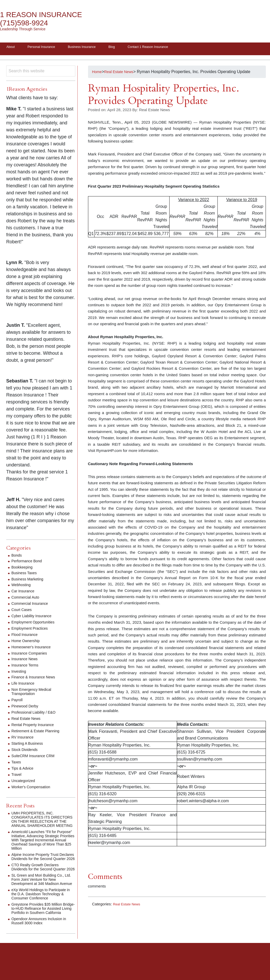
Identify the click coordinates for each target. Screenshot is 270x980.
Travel (17, 776)
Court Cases (23, 611)
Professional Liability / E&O (36, 714)
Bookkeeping (23, 569)
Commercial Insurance (32, 605)
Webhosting (22, 587)
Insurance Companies (32, 655)
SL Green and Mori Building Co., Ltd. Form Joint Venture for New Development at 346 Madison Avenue (41, 896)
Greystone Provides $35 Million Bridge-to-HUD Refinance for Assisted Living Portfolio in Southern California (40, 929)
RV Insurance (24, 739)
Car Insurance (24, 593)
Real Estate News (128, 906)
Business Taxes (26, 575)
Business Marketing (30, 581)
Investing (20, 673)
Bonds (17, 557)
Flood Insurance (26, 636)
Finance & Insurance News (36, 679)
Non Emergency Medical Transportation (34, 693)
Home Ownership (27, 642)
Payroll (18, 702)
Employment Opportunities (36, 624)
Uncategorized (25, 782)
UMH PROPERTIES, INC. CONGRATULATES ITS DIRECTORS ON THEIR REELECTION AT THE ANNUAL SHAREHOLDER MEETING (41, 823)
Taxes (17, 764)
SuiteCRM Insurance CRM (36, 758)
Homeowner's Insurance (34, 649)
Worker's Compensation (33, 789)
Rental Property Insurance (35, 726)
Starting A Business (29, 745)
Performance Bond (29, 563)
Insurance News (26, 661)
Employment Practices (32, 630)
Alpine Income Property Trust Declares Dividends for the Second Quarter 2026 (43, 865)
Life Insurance (24, 685)
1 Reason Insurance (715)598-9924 (46, 19)
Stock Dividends (26, 751)
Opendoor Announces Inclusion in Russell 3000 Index (42, 943)
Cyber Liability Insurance (34, 618)
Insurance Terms (27, 667)
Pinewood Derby (27, 708)
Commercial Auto (27, 599)
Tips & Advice (24, 770)
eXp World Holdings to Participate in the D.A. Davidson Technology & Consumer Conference (43, 912)
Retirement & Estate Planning (39, 733)
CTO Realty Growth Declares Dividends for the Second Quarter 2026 (42, 879)
